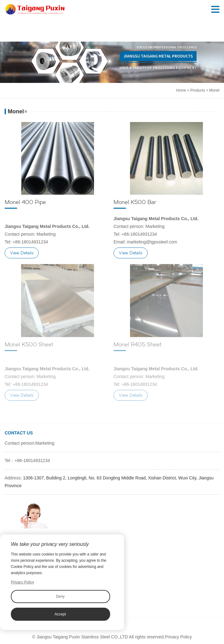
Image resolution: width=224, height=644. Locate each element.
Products (197, 90)
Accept (60, 614)
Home (181, 90)
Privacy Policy (178, 637)
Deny (60, 596)
